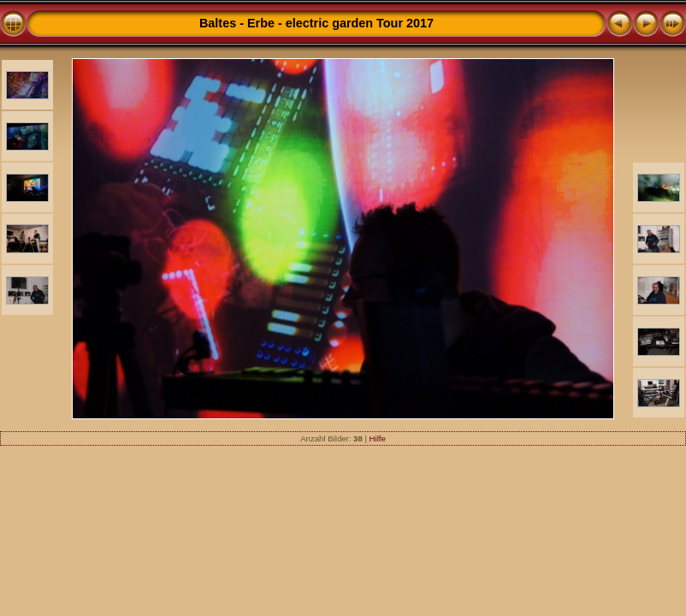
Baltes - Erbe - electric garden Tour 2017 (316, 23)
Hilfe (378, 438)
